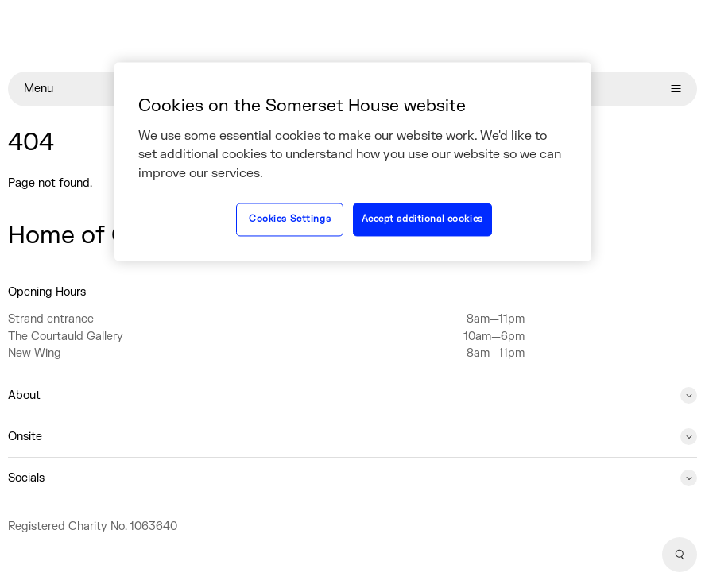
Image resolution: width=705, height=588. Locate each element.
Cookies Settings (290, 220)
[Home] (352, 36)
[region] (353, 161)
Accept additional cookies (422, 220)
